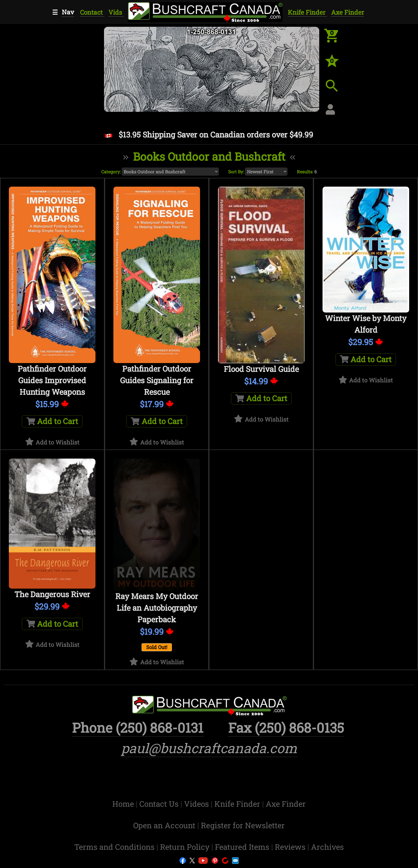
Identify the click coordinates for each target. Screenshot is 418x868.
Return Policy (186, 847)
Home (124, 804)
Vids (116, 12)
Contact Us (160, 804)
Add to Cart (52, 421)
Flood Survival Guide (261, 369)
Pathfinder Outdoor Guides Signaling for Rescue (157, 380)
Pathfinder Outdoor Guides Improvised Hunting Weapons (52, 380)
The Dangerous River (52, 594)
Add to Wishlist (58, 442)
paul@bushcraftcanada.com (209, 748)
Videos (197, 804)
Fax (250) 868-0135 (286, 727)
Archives (327, 847)
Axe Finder (348, 12)
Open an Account (164, 825)
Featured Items (243, 847)
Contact (92, 12)
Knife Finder (307, 12)
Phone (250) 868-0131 (138, 727)
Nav (68, 12)
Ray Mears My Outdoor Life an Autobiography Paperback (157, 608)
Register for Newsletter (243, 825)
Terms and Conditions (115, 847)
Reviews (291, 847)
